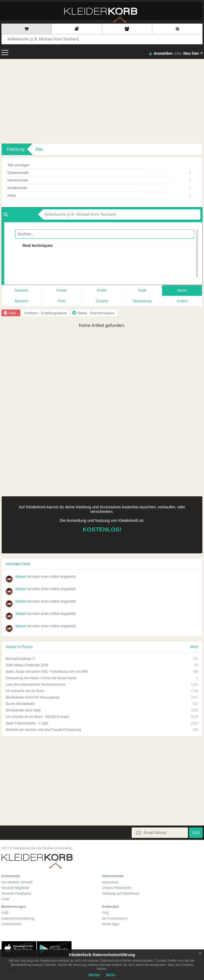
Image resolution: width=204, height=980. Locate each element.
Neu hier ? (193, 53)
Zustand (102, 301)
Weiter (95, 975)
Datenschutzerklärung (18, 918)
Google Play (54, 949)
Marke (182, 290)
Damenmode (99, 173)
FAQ (106, 913)
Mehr (194, 647)
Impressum (110, 882)
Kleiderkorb (37, 861)
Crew (5, 899)
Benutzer (22, 301)
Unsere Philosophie (117, 888)
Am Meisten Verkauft (17, 882)
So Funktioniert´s (115, 918)
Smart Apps (111, 924)
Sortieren (22, 290)
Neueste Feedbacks (16, 893)
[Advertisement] (102, 101)
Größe (102, 290)
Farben (62, 290)
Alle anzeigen (19, 165)
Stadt (142, 290)
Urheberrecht (11, 924)
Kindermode (99, 188)
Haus (99, 195)
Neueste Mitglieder (15, 888)
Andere (182, 301)
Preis (62, 301)
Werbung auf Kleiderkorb (121, 893)
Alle (39, 149)
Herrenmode (99, 180)
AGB (5, 913)
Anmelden (163, 53)
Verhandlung (142, 301)
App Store (19, 949)
